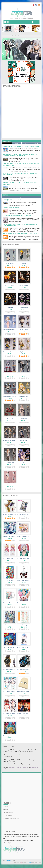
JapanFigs (29, 862)
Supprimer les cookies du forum (12, 818)
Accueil (6, 806)
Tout (7, 143)
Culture (26, 143)
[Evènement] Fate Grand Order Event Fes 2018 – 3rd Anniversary (21, 146)
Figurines (5, 195)
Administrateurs (11, 754)
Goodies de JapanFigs (11, 496)
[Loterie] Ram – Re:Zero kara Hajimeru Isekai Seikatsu (18, 216)
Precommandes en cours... (12, 86)
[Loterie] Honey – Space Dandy (11, 208)
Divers (17, 143)
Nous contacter (8, 815)
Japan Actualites (7, 141)
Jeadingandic (12, 761)
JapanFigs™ (10, 861)
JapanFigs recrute (8, 812)
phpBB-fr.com (10, 866)
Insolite (36, 143)
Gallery (6, 809)
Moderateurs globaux (18, 754)
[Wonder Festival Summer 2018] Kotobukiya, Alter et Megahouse (21, 234)
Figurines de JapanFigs (11, 245)
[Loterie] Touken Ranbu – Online (12, 200)
